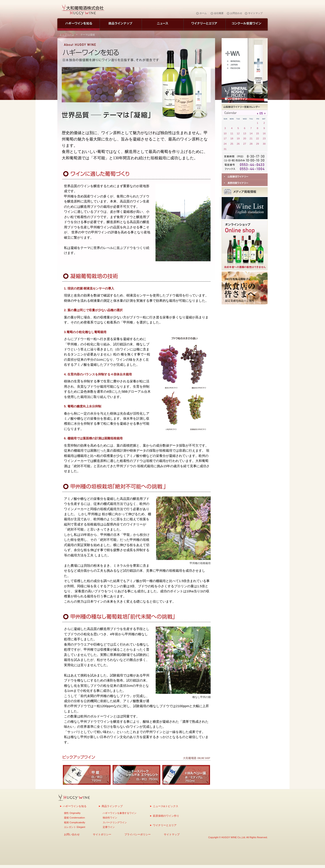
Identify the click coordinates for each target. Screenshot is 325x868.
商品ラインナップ (112, 806)
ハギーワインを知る (75, 806)
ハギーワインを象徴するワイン (120, 813)
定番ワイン (109, 827)
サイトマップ (255, 13)
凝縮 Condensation (74, 818)
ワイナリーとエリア (165, 825)
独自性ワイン (110, 818)
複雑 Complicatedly (75, 822)
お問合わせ (236, 13)
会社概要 (219, 13)
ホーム (203, 13)
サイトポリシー (102, 834)
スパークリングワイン (115, 822)
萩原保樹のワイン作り (166, 816)
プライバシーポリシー (138, 834)
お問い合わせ (72, 834)
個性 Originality (72, 813)
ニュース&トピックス (166, 806)
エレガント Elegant (75, 827)
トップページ (67, 35)
